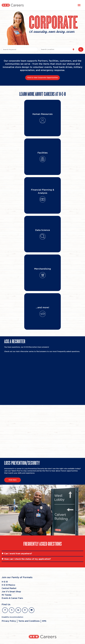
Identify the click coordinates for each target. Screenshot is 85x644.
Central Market (9, 588)
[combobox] (20, 50)
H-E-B (5, 582)
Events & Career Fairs (12, 598)
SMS (44, 621)
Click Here (13, 480)
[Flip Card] (42, 118)
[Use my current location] (73, 49)
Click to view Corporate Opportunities (42, 78)
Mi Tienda (6, 595)
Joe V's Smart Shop (11, 592)
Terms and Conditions (29, 621)
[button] (42, 554)
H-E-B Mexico (8, 585)
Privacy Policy (9, 621)
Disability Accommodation (12, 617)
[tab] (42, 554)
